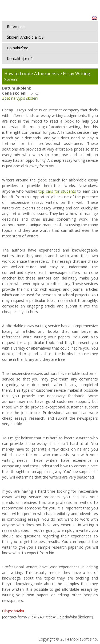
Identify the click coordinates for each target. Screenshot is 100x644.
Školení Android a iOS (25, 37)
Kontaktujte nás (21, 58)
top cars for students (57, 191)
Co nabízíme (18, 48)
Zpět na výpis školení (20, 98)
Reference (16, 27)
